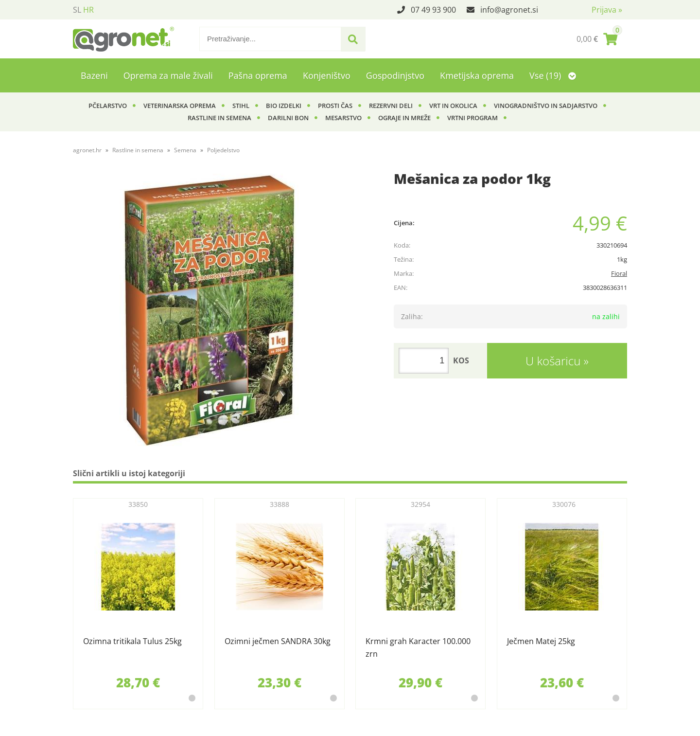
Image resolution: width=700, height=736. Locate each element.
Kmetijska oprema (477, 75)
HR (88, 10)
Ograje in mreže (404, 118)
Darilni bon (288, 118)
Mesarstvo (343, 118)
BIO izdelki (284, 106)
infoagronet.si (509, 10)
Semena (185, 150)
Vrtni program (472, 118)
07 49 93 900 (433, 10)
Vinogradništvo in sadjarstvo (546, 106)
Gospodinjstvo (395, 75)
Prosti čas (335, 106)
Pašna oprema (258, 75)
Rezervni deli (391, 106)
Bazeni (94, 75)
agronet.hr (87, 150)
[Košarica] (597, 39)
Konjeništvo (327, 75)
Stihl (241, 106)
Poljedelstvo (223, 150)
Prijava (607, 10)
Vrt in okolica (453, 106)
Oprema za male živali (168, 75)
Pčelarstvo (108, 106)
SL (77, 10)
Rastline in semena (219, 118)
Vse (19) (553, 75)
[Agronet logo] (123, 39)
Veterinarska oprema (180, 106)
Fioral (619, 273)
